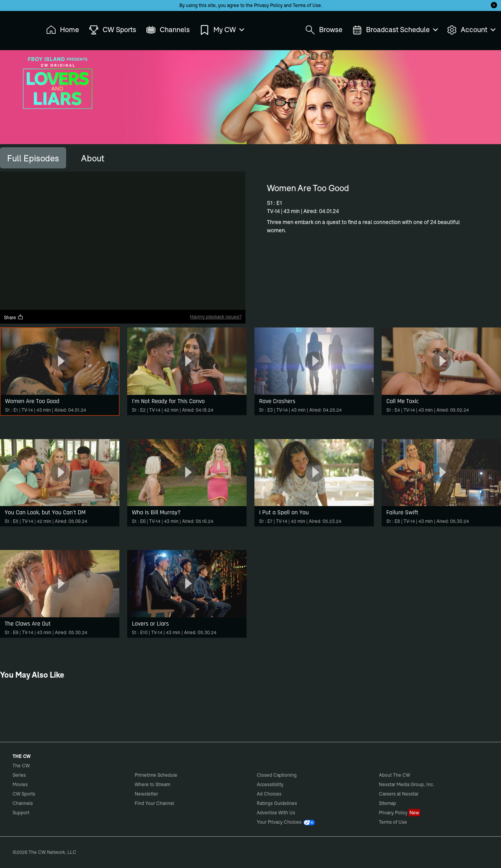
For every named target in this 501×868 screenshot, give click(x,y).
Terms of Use (307, 5)
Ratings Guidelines (277, 803)
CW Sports (24, 794)
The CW (16, 28)
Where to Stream (152, 784)
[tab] (33, 158)
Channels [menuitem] (168, 30)
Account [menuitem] (471, 30)
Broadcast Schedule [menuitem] (395, 30)
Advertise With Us (276, 813)
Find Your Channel (154, 803)
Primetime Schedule (156, 775)
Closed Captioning (277, 775)
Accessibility (270, 784)
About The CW (395, 775)
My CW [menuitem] (222, 30)
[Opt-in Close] (494, 5)
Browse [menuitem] (324, 30)
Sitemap (387, 803)
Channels (23, 803)
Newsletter (146, 794)
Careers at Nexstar (399, 794)
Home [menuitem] (63, 30)
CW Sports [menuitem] (113, 30)
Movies (20, 784)
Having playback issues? (216, 317)
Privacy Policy (268, 5)
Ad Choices (269, 794)
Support (21, 813)
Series (19, 775)
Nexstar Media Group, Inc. (406, 784)
